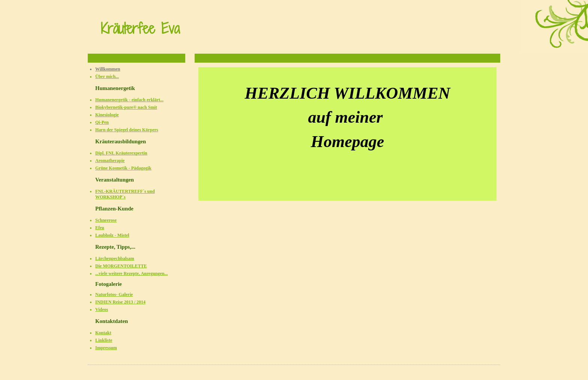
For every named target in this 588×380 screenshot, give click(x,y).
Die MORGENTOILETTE (121, 266)
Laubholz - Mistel (112, 235)
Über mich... (107, 77)
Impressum (106, 348)
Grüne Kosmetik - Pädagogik (123, 168)
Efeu (100, 228)
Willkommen (108, 69)
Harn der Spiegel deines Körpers (127, 130)
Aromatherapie (110, 161)
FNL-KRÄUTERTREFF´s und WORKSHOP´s (125, 194)
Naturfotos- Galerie (114, 294)
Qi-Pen (102, 122)
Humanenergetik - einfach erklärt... (129, 100)
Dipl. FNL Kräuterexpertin (121, 153)
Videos (102, 309)
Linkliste (104, 340)
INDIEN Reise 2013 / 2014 (120, 302)
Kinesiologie (107, 115)
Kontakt (103, 333)
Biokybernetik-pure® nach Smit (126, 107)
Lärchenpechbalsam (115, 258)
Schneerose (106, 220)
